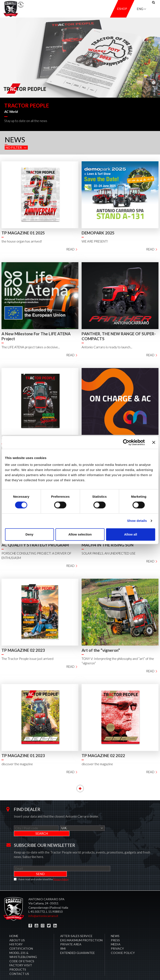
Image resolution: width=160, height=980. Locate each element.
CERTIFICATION (21, 938)
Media (116, 934)
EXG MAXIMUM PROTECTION (81, 929)
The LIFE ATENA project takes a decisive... (31, 347)
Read (72, 249)
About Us (17, 929)
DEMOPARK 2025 (98, 233)
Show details (137, 521)
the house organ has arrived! (22, 241)
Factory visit (21, 954)
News (115, 925)
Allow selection (80, 534)
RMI (63, 938)
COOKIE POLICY (123, 942)
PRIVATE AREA (71, 934)
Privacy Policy (61, 869)
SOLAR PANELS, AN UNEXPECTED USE (109, 553)
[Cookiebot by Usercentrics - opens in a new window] (126, 442)
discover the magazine (17, 764)
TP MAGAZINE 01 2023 (23, 756)
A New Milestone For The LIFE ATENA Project (36, 336)
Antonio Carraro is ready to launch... (107, 347)
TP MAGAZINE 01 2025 (23, 233)
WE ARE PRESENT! (95, 241)
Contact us (19, 963)
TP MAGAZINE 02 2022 (103, 756)
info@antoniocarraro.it (43, 905)
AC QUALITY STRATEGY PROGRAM (35, 545)
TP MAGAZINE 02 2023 (23, 650)
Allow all (131, 534)
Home (14, 925)
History (16, 934)
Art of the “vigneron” (101, 650)
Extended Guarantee (78, 942)
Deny (29, 534)
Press (115, 929)
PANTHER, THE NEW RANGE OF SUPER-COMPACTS (119, 336)
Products (18, 959)
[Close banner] (154, 442)
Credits (151, 971)
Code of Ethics (22, 950)
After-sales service (76, 925)
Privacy (117, 938)
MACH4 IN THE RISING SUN (108, 545)
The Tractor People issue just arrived (27, 659)
